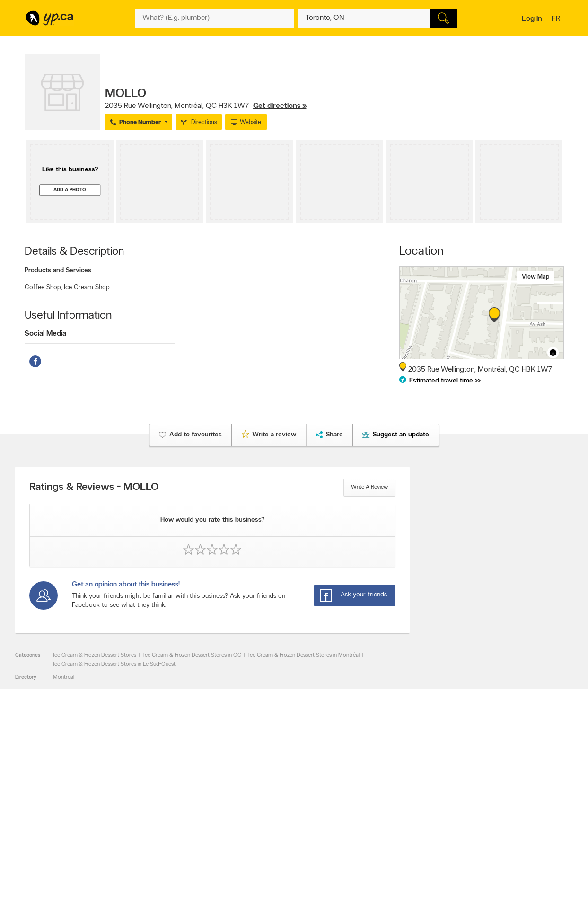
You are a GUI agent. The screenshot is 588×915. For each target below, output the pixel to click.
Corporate (154, 827)
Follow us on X (375, 811)
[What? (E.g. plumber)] (215, 18)
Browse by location (273, 811)
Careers (151, 811)
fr (557, 19)
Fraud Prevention (49, 819)
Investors (153, 819)
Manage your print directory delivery (401, 851)
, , (206, 106)
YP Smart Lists (267, 843)
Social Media (45, 334)
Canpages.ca (481, 811)
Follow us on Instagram (385, 827)
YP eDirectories (376, 835)
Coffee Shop (43, 288)
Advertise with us (50, 803)
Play (287, 853)
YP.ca (130, 880)
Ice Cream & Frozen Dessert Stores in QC (192, 655)
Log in (532, 19)
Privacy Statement (164, 835)
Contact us (549, 764)
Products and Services (58, 271)
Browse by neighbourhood (282, 819)
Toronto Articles (269, 835)
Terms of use (157, 843)
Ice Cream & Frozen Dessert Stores (95, 655)
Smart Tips (263, 827)
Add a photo (70, 190)
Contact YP (156, 803)
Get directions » (280, 106)
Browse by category (274, 803)
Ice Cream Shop (87, 288)
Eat (254, 853)
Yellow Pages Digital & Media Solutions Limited (308, 880)
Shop (270, 853)
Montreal (64, 677)
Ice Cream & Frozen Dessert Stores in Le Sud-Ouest (114, 664)
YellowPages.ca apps (382, 803)
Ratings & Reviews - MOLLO (94, 488)
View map (536, 277)
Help (147, 851)
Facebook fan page (381, 819)
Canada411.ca (482, 803)
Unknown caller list (380, 843)
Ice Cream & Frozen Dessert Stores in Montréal (304, 655)
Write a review (369, 487)
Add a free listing (49, 811)
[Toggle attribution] (553, 353)
